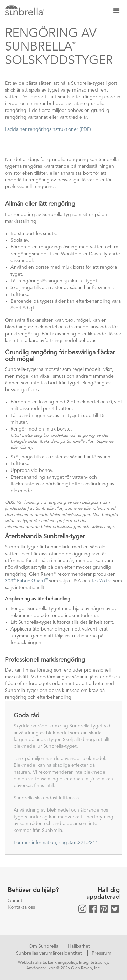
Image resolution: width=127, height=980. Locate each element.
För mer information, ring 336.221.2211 (56, 843)
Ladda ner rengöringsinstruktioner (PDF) (48, 129)
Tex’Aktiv (101, 581)
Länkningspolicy (62, 963)
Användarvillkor (40, 968)
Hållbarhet (80, 946)
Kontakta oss (21, 907)
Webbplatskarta (32, 963)
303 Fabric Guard (26, 581)
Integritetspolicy (93, 963)
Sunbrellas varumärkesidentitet (50, 953)
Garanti (16, 901)
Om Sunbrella (44, 946)
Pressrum (102, 953)
